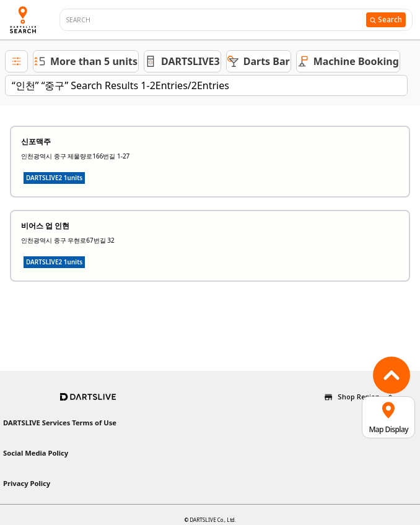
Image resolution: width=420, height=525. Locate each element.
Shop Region (359, 397)
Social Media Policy (36, 453)
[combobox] (216, 20)
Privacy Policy (27, 483)
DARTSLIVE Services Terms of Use (60, 423)
